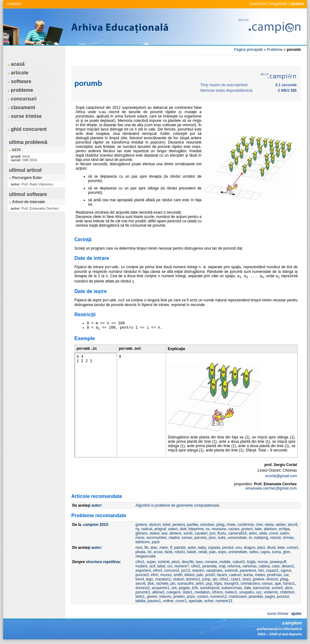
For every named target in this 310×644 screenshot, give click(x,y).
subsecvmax (232, 588)
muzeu (166, 575)
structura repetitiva (103, 562)
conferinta (246, 525)
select (173, 529)
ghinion (142, 533)
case (276, 566)
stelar (269, 525)
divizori (155, 525)
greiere (141, 525)
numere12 (219, 597)
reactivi (198, 571)
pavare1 (154, 601)
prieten (179, 597)
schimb (164, 562)
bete (281, 548)
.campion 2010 (95, 525)
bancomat (261, 588)
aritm (253, 533)
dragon (249, 548)
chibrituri (287, 592)
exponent (143, 571)
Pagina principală (248, 50)
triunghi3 (231, 584)
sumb (188, 533)
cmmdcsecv (250, 584)
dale (248, 588)
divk (183, 529)
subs (221, 538)
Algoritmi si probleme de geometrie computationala (177, 505)
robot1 (180, 552)
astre (192, 548)
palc (213, 552)
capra (265, 552)
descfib (188, 562)
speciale (195, 601)
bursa (248, 575)
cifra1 (224, 579)
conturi (202, 597)
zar (286, 575)
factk (168, 552)
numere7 (182, 566)
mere (164, 548)
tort (261, 571)
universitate (237, 538)
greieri (152, 597)
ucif (152, 566)
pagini (270, 597)
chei (259, 525)
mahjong (261, 538)
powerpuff (278, 562)
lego (150, 579)
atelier (281, 525)
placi (261, 548)
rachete (162, 584)
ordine (168, 601)
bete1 (140, 597)
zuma (276, 552)
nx (208, 529)
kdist (167, 525)
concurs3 (172, 571)
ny (137, 529)
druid (271, 548)
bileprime (196, 529)
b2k (195, 588)
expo (222, 552)
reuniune (219, 529)
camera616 (237, 533)
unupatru (247, 592)
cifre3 (157, 571)
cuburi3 (239, 562)
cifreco (217, 592)
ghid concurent (29, 129)
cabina (264, 566)
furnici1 (289, 584)
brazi (247, 579)
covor (274, 533)
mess (140, 538)
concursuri (24, 99)
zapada (214, 548)
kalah (192, 552)
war (164, 533)
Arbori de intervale (29, 202)
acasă (18, 64)
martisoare (238, 597)
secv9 (292, 525)
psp (209, 584)
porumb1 (143, 592)
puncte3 (142, 575)
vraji (222, 566)
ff (171, 548)
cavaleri (201, 533)
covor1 (181, 601)
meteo (260, 575)
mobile (225, 562)
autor (96, 505)
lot (150, 552)
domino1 (193, 579)
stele (263, 533)
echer (209, 601)
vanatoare (214, 571)
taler (258, 529)
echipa (284, 529)
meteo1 (231, 592)
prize (191, 597)
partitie (193, 525)
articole (20, 73)
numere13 (224, 601)
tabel (161, 566)
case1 (236, 579)
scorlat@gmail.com (281, 476)
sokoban (207, 525)
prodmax (275, 575)
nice (139, 548)
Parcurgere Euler (27, 178)
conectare (257, 4)
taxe (199, 562)
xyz (259, 592)
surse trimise (26, 116)
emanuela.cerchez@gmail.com (271, 488)
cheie (231, 525)
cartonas (250, 566)
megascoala (146, 556)
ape (278, 584)
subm (284, 533)
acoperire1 (161, 588)
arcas (158, 552)
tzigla (251, 562)
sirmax (288, 538)
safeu (254, 552)
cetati (203, 552)
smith (178, 575)
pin (173, 584)
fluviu (222, 533)
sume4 (277, 588)
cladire (174, 538)
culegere (173, 592)
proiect (247, 529)
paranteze (248, 571)
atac (154, 548)
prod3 (210, 575)
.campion (14, 4)
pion (212, 538)
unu (239, 548)
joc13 (186, 571)
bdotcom (143, 542)
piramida (209, 566)
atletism (270, 529)
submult (231, 571)
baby (202, 548)
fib (146, 548)
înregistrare (278, 4)
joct (213, 533)
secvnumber (156, 538)
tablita (140, 601)
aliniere (175, 533)
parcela (200, 538)
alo (215, 579)
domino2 (143, 588)
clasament (23, 107)
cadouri (235, 575)
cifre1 (140, 562)
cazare (234, 529)
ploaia (140, 552)
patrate (180, 548)
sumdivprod (210, 588)
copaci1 (272, 571)
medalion (202, 592)
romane (211, 562)
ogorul (286, 571)
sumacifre (185, 584)
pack (156, 542)
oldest (154, 533)
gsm (287, 552)
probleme (22, 90)
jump (206, 579)
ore (174, 588)
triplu (218, 584)
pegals (184, 588)
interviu (165, 597)
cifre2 (195, 566)
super (151, 562)
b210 (16, 150)
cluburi (178, 579)
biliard (189, 575)
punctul (283, 597)
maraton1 (163, 579)
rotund (275, 538)
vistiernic (271, 592)
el (250, 538)
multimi (141, 566)
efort (154, 575)
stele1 (188, 592)
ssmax (187, 538)
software (21, 81)
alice (289, 588)
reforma (234, 566)
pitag (220, 525)
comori (292, 548)
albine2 (158, 592)
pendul (228, 548)
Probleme (275, 50)
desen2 (288, 566)
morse (263, 562)
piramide (256, 597)
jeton (176, 562)
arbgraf (160, 529)
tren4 (140, 579)
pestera (179, 525)
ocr (170, 566)
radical (146, 529)
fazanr (222, 575)
